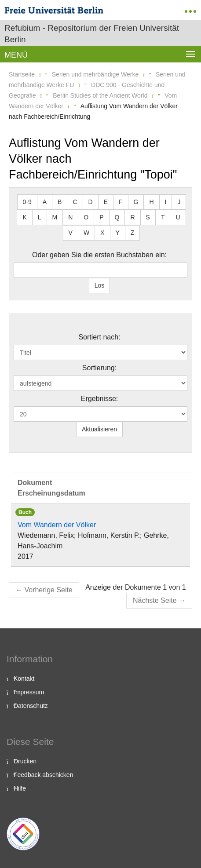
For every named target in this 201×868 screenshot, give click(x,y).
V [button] (71, 233)
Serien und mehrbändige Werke (95, 74)
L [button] (40, 217)
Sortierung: (99, 368)
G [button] (136, 202)
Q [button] (117, 217)
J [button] (179, 202)
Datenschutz (31, 706)
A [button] (45, 202)
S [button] (148, 217)
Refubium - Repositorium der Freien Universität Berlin (92, 34)
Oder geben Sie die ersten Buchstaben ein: (99, 255)
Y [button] (118, 233)
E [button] (106, 202)
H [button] (151, 202)
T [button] (163, 217)
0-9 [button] (27, 202)
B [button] (60, 202)
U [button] (178, 217)
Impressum (29, 692)
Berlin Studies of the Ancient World (100, 95)
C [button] (75, 202)
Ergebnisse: (100, 399)
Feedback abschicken (43, 775)
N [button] (70, 217)
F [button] (121, 202)
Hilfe (20, 788)
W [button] (86, 233)
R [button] (132, 217)
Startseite (22, 74)
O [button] (86, 217)
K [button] (24, 217)
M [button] (55, 217)
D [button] (91, 202)
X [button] (102, 233)
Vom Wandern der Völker (57, 525)
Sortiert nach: (99, 337)
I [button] (166, 202)
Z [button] (133, 233)
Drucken (25, 761)
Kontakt (24, 678)
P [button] (101, 217)
